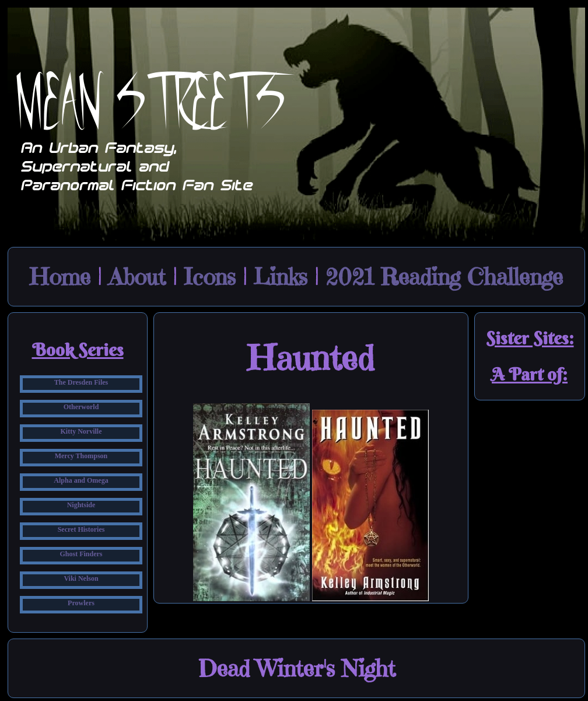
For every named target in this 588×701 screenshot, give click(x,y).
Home (60, 277)
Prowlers (81, 603)
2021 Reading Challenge (444, 277)
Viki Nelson (81, 578)
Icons (210, 277)
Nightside (81, 505)
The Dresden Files (81, 382)
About (137, 277)
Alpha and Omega (81, 480)
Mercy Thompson (81, 456)
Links (281, 277)
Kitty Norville (81, 431)
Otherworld (81, 407)
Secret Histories (81, 529)
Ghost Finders (81, 554)
